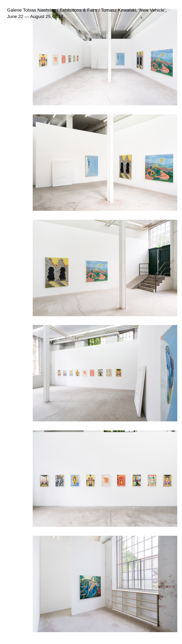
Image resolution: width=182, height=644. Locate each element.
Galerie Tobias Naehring (32, 10)
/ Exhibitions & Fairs (77, 10)
